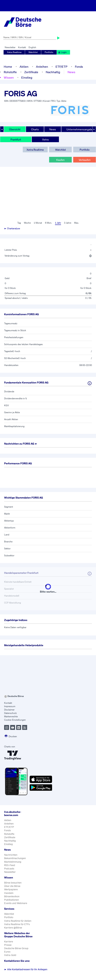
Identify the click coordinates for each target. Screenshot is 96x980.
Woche (27, 223)
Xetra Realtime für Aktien (18, 921)
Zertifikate (31, 72)
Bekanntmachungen (15, 858)
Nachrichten (11, 855)
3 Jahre (68, 223)
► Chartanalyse (12, 228)
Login (62, 52)
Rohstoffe (10, 72)
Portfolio (49, 52)
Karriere (9, 942)
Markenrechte (11, 716)
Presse (8, 945)
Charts (35, 129)
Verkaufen (85, 160)
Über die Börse (12, 886)
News (71, 72)
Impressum (10, 706)
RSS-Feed (10, 865)
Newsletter (10, 47)
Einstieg (27, 77)
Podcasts (9, 869)
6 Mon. (48, 223)
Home (8, 67)
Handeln (9, 893)
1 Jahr (58, 223)
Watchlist (33, 52)
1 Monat (38, 223)
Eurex (7, 952)
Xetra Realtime (14, 52)
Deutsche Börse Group (16, 948)
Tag (19, 223)
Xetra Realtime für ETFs (17, 924)
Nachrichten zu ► (21, 444)
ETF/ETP (61, 67)
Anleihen (42, 67)
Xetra (45, 139)
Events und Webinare (16, 903)
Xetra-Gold (10, 955)
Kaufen (60, 160)
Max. (77, 223)
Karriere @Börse (13, 928)
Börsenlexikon (12, 896)
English (32, 47)
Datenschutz (10, 713)
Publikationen (11, 900)
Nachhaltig (53, 72)
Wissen (9, 77)
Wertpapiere (11, 889)
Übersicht (15, 129)
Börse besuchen (13, 883)
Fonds (79, 67)
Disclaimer (9, 710)
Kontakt (22, 47)
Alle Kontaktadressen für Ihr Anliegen (26, 969)
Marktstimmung (13, 862)
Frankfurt (16, 139)
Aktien (24, 67)
